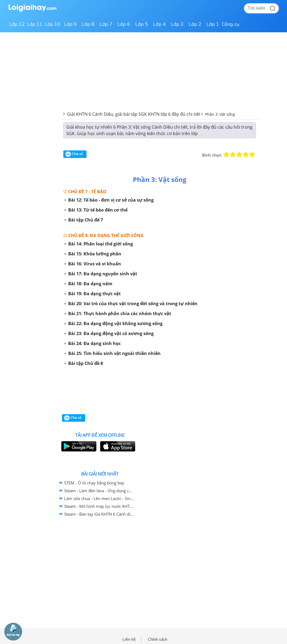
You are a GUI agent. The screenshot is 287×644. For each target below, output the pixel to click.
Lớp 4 (159, 24)
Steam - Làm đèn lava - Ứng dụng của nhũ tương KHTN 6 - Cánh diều (99, 491)
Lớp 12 (17, 24)
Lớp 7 (106, 24)
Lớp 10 (53, 24)
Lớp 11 (35, 24)
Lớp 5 (142, 24)
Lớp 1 (213, 24)
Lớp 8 (88, 24)
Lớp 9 (70, 24)
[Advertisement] (160, 393)
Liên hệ (129, 639)
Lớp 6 (124, 24)
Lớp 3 (177, 24)
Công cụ (231, 24)
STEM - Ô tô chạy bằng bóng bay (94, 483)
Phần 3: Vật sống (220, 114)
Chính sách (158, 639)
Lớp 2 (195, 24)
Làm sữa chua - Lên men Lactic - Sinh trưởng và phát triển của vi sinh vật (99, 498)
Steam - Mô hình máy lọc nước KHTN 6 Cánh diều (99, 506)
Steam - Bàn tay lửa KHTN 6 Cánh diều (99, 514)
